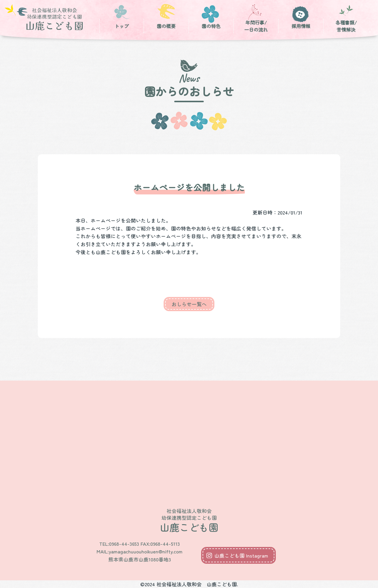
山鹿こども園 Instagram (241, 555)
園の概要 (166, 26)
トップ (122, 26)
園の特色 (211, 26)
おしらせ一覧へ (189, 304)
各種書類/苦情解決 (346, 26)
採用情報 (301, 26)
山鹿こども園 (54, 19)
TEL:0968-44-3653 (119, 544)
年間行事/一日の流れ (256, 26)
